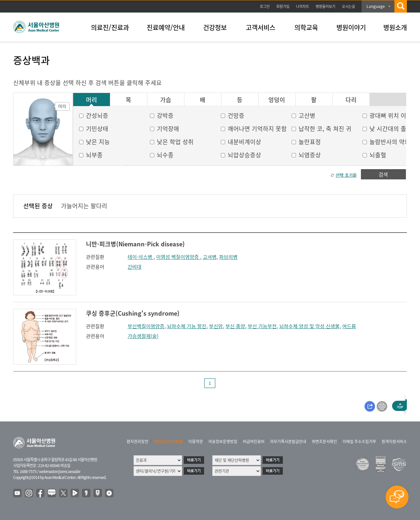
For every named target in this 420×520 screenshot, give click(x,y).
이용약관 (196, 441)
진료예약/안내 (166, 27)
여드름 (349, 326)
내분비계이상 (244, 142)
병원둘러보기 (325, 6)
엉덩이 (277, 100)
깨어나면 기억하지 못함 (257, 129)
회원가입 (283, 6)
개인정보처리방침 (168, 441)
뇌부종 (94, 155)
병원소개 (395, 27)
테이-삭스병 (141, 257)
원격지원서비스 (394, 441)
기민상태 (97, 129)
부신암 (216, 326)
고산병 (307, 115)
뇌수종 (165, 155)
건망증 (236, 115)
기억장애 (168, 129)
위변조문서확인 (324, 441)
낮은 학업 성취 (175, 142)
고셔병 (210, 257)
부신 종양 (235, 326)
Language (376, 6)
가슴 (166, 100)
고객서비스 (261, 27)
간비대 (135, 267)
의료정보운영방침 (223, 441)
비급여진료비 (254, 441)
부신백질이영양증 (146, 326)
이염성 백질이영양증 (178, 257)
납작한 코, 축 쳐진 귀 (325, 129)
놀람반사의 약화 (390, 142)
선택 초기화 (346, 175)
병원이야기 (351, 27)
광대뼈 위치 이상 (391, 115)
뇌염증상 (310, 155)
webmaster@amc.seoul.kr (60, 471)
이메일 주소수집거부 (359, 441)
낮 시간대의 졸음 (391, 129)
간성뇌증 (97, 115)
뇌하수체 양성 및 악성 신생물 (309, 326)
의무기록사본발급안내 (288, 441)
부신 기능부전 (262, 326)
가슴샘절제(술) (143, 336)
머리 (92, 100)
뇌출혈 (378, 155)
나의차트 (303, 6)
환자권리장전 (137, 441)
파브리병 (228, 257)
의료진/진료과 (110, 27)
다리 (351, 100)
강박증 (165, 115)
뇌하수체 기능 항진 (187, 326)
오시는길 (348, 6)
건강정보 (215, 27)
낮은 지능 (98, 142)
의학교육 (306, 27)
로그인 (265, 6)
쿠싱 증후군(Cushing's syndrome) (133, 313)
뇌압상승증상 (244, 155)
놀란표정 (310, 142)
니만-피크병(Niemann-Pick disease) (135, 244)
